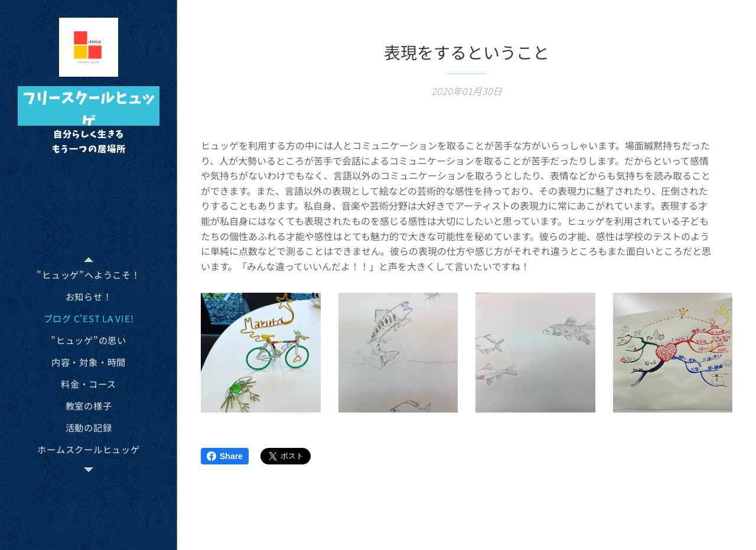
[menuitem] (89, 275)
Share (225, 456)
